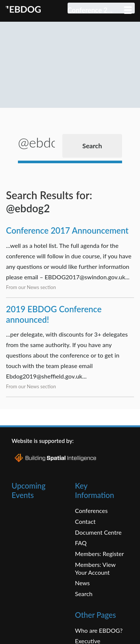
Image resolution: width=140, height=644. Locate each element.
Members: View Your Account (95, 579)
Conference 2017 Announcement (67, 241)
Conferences (91, 521)
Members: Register (99, 564)
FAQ (81, 554)
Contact (85, 532)
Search (84, 604)
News (83, 594)
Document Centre (98, 543)
